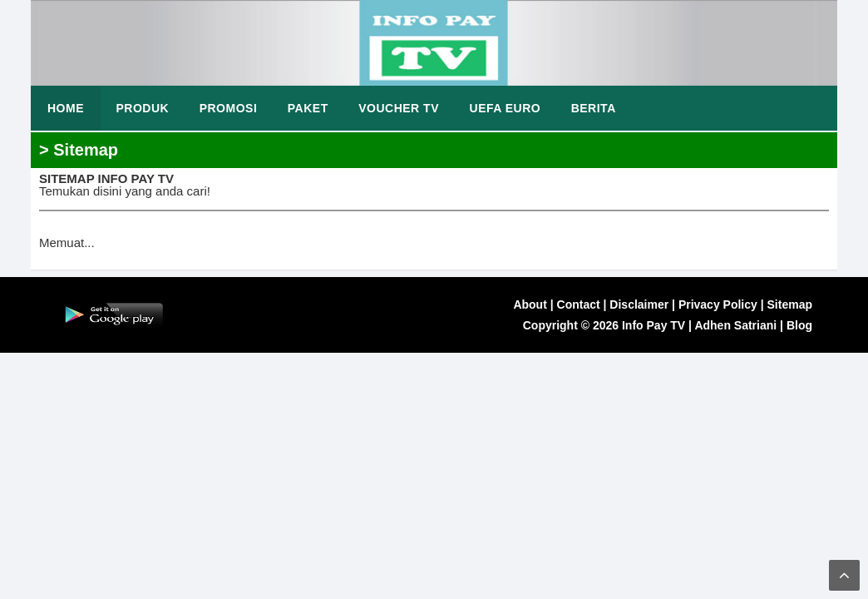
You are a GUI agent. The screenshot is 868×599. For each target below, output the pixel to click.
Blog (799, 325)
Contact (579, 304)
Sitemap (790, 304)
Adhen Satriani (735, 325)
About (530, 304)
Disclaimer (639, 304)
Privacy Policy (718, 304)
